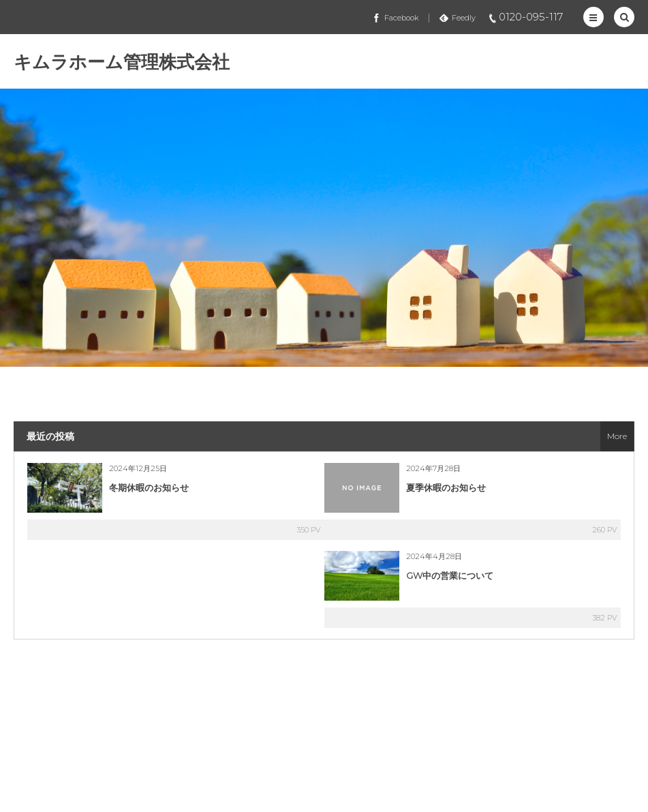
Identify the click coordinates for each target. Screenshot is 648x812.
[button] (593, 17)
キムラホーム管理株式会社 (122, 62)
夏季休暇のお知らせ (446, 487)
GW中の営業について (450, 575)
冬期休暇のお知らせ (149, 487)
